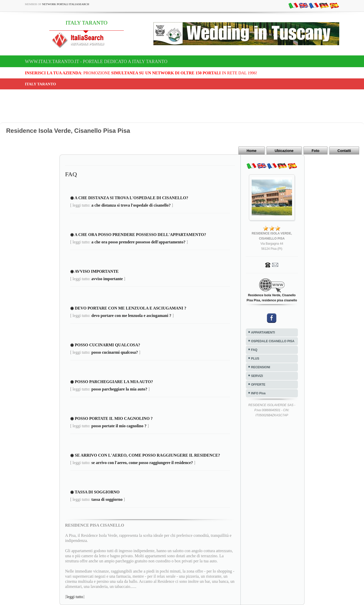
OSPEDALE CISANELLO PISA (273, 341)
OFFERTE (258, 385)
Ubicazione (284, 151)
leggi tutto (75, 597)
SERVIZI (257, 376)
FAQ (254, 350)
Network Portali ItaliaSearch (66, 4)
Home (252, 151)
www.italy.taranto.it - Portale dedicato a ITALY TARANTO (96, 62)
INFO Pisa (258, 393)
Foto (316, 151)
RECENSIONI (261, 367)
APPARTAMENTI (263, 333)
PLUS (255, 359)
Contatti (344, 151)
